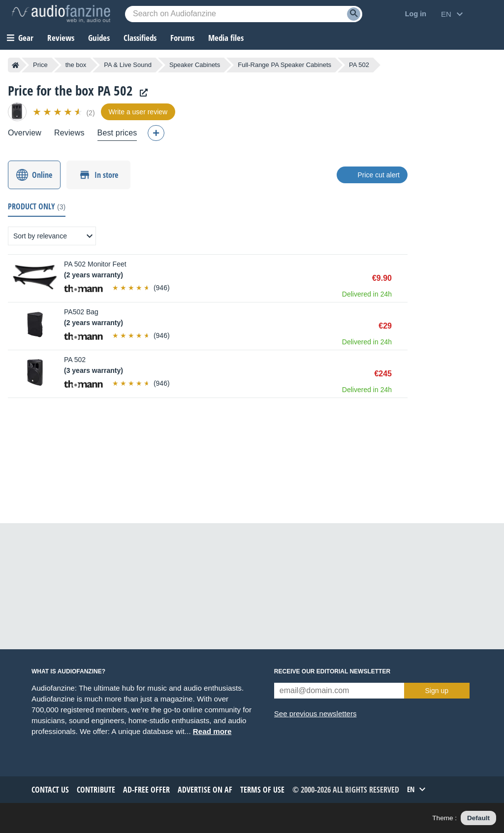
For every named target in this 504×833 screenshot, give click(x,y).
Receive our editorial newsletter (332, 671)
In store (106, 175)
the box (76, 65)
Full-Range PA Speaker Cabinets (284, 65)
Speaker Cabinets (195, 65)
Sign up (437, 691)
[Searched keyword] (244, 14)
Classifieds (140, 38)
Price (40, 65)
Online (42, 175)
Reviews (61, 38)
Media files (226, 38)
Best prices (117, 133)
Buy (403, 278)
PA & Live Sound (128, 65)
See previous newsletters (315, 714)
